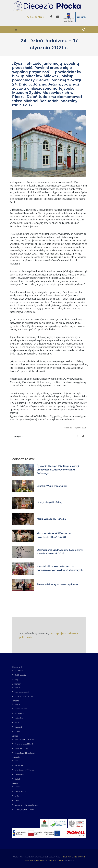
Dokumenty (17, 684)
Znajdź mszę (35, 17)
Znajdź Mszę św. (20, 675)
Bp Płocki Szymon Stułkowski (25, 739)
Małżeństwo (19, 718)
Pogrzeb (17, 722)
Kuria (16, 761)
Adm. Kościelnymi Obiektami (25, 770)
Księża (17, 800)
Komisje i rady (19, 774)
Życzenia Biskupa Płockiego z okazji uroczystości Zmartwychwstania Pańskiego (58, 470)
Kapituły (17, 779)
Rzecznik (18, 787)
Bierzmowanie (19, 713)
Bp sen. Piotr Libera (21, 748)
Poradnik (16, 701)
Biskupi (15, 736)
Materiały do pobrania (22, 692)
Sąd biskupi (19, 765)
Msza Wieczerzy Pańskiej (52, 519)
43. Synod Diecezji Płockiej (24, 696)
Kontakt (15, 783)
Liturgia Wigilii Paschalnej (52, 486)
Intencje (17, 731)
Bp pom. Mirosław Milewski (24, 744)
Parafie (17, 796)
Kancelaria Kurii (20, 791)
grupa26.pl (70, 860)
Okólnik (17, 687)
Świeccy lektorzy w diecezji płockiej (58, 585)
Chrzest (17, 704)
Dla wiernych (17, 667)
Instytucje (16, 757)
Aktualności (19, 670)
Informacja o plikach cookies (24, 809)
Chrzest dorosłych (21, 709)
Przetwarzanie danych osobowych (26, 805)
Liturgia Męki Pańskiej (49, 503)
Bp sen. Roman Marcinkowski (25, 753)
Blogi (16, 680)
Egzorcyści (18, 727)
